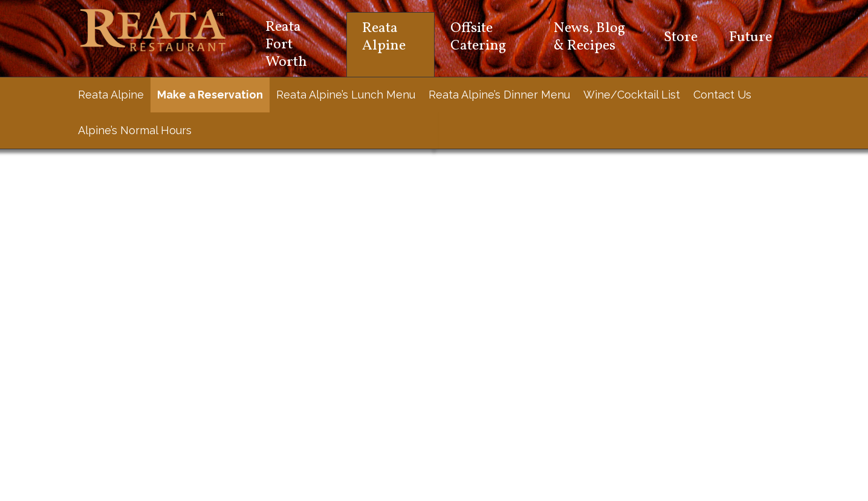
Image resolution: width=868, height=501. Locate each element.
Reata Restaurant (153, 30)
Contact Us (722, 95)
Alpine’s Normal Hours (135, 130)
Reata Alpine (111, 95)
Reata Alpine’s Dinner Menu (499, 95)
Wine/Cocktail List (632, 95)
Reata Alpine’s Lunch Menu (346, 95)
